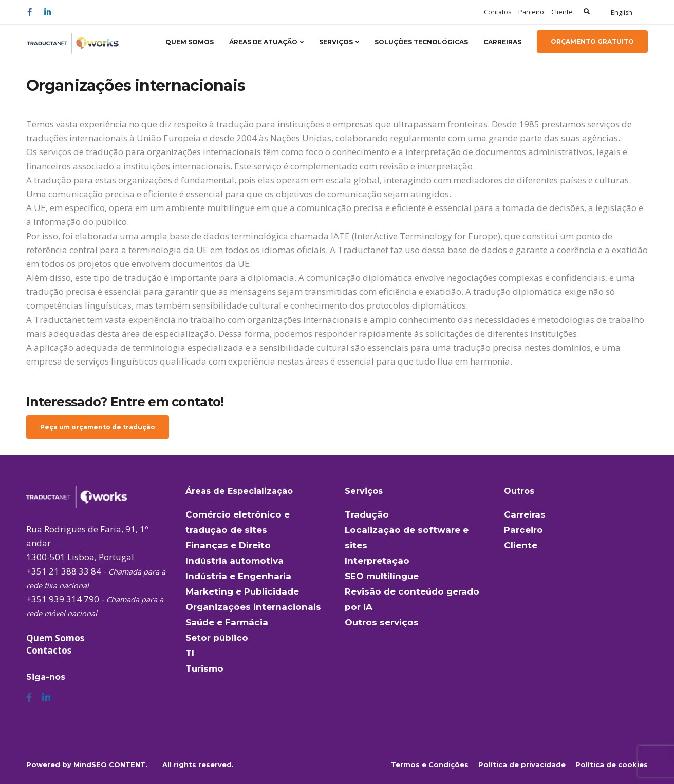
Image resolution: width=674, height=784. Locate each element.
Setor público (217, 638)
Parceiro (531, 12)
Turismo (204, 668)
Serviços (336, 42)
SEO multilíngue (382, 576)
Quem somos (190, 42)
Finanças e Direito (228, 545)
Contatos (498, 12)
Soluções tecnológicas (421, 42)
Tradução (367, 514)
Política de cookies (612, 764)
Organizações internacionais (253, 607)
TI (190, 653)
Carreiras (502, 42)
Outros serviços (382, 622)
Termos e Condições (430, 764)
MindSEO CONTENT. (110, 764)
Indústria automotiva (235, 561)
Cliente (562, 12)
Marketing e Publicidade (242, 591)
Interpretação (377, 561)
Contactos (49, 650)
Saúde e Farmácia (227, 622)
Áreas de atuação (263, 42)
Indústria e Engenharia (238, 576)
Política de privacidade (522, 764)
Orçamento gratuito (592, 41)
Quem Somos (55, 638)
